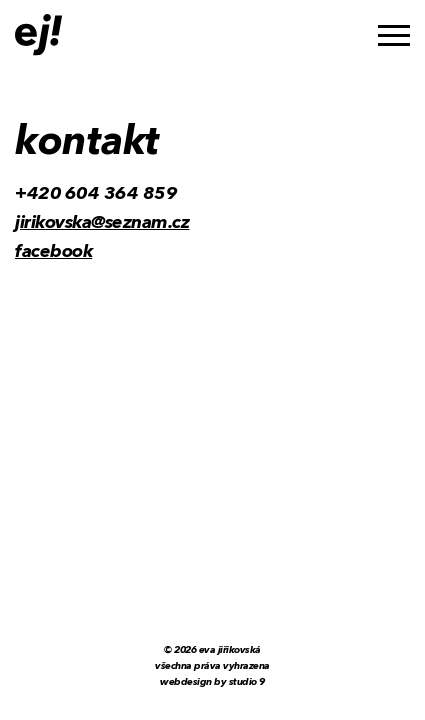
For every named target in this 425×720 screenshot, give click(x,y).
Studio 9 (247, 682)
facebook (53, 251)
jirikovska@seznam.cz (102, 222)
